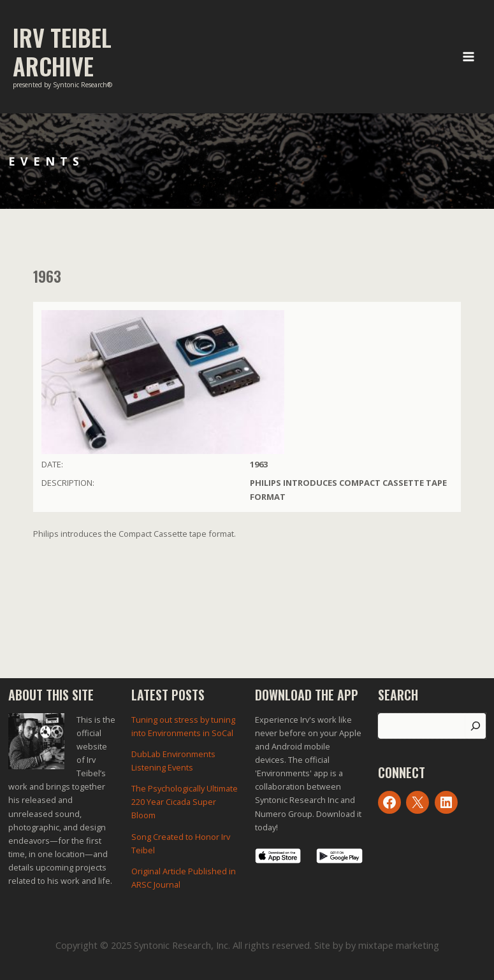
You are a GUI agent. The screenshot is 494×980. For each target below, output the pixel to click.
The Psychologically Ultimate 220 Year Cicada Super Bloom (185, 802)
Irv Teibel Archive (62, 52)
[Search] (476, 726)
